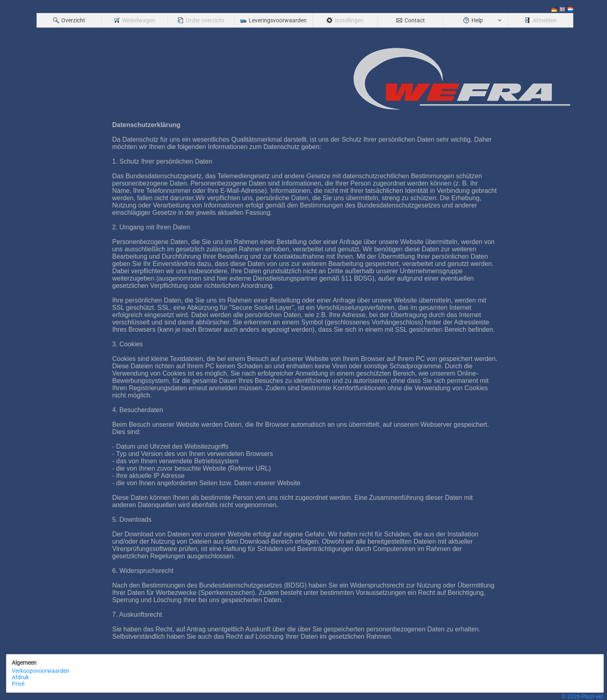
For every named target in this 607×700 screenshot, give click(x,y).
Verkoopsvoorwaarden (41, 671)
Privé (18, 684)
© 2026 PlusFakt (583, 696)
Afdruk (20, 677)
